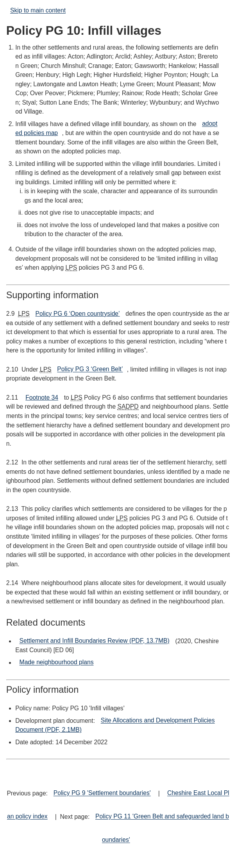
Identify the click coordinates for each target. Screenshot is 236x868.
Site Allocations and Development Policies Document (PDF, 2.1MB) (115, 725)
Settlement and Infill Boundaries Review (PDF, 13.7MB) (95, 641)
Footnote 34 (42, 398)
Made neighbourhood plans (57, 663)
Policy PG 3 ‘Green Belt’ (90, 369)
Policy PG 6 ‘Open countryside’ (78, 314)
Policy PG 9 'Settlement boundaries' (102, 793)
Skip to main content (38, 11)
